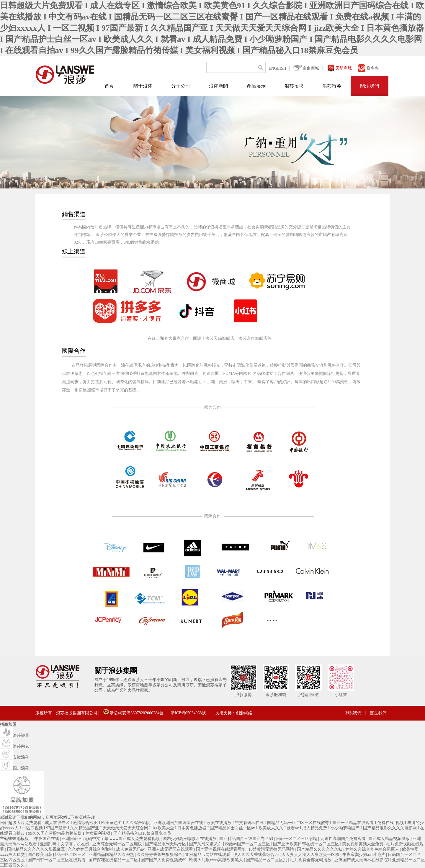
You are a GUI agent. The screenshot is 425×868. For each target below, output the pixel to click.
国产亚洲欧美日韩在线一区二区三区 (307, 844)
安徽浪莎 (15, 757)
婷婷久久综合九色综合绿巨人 (373, 849)
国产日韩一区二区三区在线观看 (57, 860)
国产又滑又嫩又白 (206, 844)
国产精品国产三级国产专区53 (247, 839)
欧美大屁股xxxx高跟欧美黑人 (217, 860)
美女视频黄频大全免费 (363, 844)
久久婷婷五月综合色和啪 (91, 849)
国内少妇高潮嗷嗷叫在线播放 (190, 839)
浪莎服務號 (276, 695)
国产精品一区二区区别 (267, 860)
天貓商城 (344, 68)
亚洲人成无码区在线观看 (171, 849)
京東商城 (311, 68)
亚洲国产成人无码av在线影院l (362, 860)
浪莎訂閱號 (308, 695)
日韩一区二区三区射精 (297, 839)
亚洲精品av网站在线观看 (208, 855)
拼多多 (373, 68)
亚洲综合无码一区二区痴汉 (118, 844)
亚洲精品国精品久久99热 (112, 855)
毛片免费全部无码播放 (311, 860)
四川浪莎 (15, 768)
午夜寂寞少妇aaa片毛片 (364, 855)
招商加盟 (8, 725)
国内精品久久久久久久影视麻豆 (37, 849)
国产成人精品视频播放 (390, 839)
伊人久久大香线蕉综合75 (256, 855)
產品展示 (256, 86)
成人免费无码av (131, 849)
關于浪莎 (143, 86)
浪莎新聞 (218, 86)
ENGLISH (277, 68)
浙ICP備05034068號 (188, 713)
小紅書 (341, 695)
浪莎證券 (332, 86)
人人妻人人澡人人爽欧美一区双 (311, 855)
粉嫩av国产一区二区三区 (248, 844)
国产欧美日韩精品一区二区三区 (57, 855)
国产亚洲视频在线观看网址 (221, 849)
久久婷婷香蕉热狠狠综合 (160, 855)
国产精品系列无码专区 (166, 844)
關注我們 (370, 86)
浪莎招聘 (294, 86)
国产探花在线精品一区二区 (114, 860)
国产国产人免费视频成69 (164, 860)
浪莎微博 (243, 695)
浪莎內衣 (15, 746)
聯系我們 (353, 713)
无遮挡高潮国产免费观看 (344, 839)
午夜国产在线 (47, 839)
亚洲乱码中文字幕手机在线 (65, 844)
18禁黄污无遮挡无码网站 (272, 849)
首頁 (109, 86)
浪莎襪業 (15, 735)
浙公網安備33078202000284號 (134, 713)
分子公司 (181, 86)
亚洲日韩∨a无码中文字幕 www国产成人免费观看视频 (111, 839)
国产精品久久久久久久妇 (320, 849)
